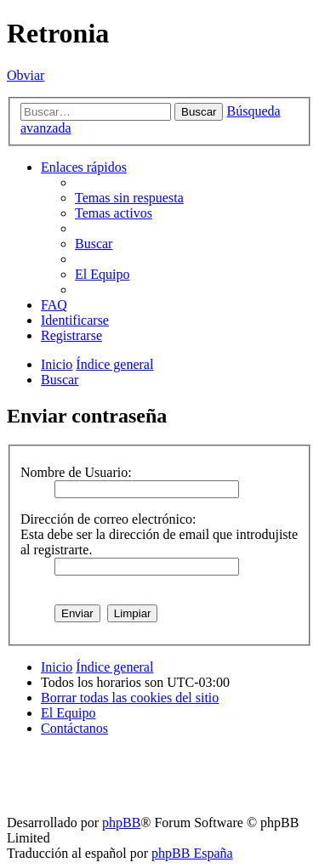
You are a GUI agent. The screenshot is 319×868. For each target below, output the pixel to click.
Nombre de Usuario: (76, 472)
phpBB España (192, 853)
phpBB (121, 823)
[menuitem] (129, 198)
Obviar (26, 75)
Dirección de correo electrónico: (108, 519)
